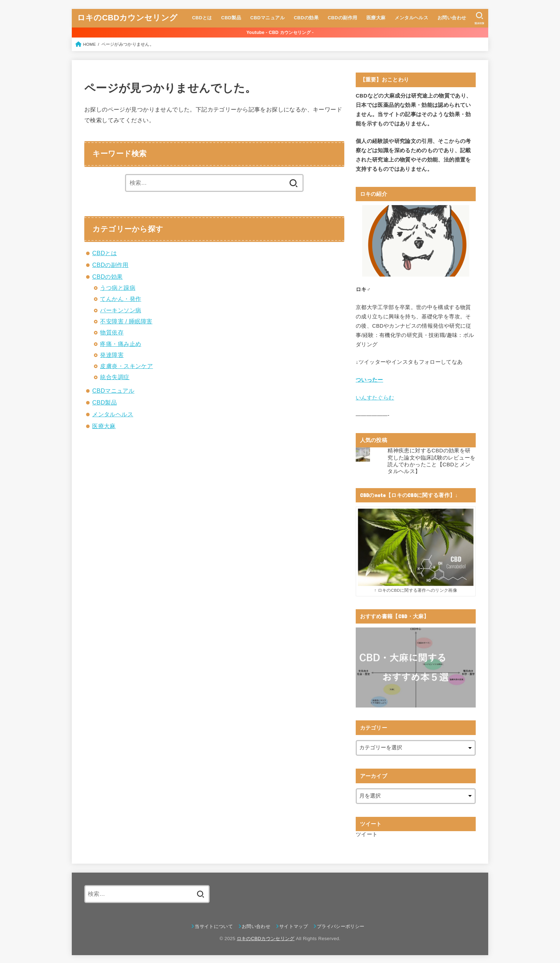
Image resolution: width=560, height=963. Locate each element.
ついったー (369, 380)
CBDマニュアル (267, 18)
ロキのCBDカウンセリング (127, 18)
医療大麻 (376, 18)
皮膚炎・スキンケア (126, 366)
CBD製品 (231, 18)
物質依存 (112, 332)
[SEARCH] (479, 18)
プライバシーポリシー (341, 925)
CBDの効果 (306, 18)
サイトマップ (294, 925)
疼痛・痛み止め (121, 344)
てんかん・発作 (121, 299)
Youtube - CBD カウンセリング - (280, 33)
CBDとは (202, 18)
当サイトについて (214, 925)
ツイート (367, 834)
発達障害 (112, 355)
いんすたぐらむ (375, 397)
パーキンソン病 (121, 310)
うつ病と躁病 (117, 288)
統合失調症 (115, 377)
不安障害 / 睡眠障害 (126, 321)
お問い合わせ (451, 18)
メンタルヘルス (411, 18)
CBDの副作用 (342, 18)
